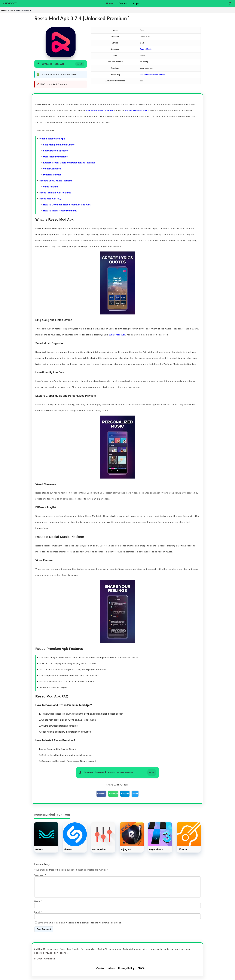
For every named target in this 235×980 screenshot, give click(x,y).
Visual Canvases (52, 169)
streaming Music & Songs (100, 110)
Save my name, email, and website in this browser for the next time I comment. (80, 926)
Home (109, 4)
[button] (61, 64)
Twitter (135, 794)
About (112, 972)
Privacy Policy (126, 972)
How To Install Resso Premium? (60, 211)
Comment (40, 875)
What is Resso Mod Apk (52, 139)
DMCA (141, 972)
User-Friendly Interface (55, 157)
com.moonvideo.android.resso (153, 75)
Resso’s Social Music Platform (56, 181)
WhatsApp (113, 794)
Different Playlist (52, 175)
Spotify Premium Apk (136, 110)
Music (149, 49)
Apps (136, 4)
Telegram (125, 794)
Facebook (101, 794)
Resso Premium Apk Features (55, 193)
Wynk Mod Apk (117, 335)
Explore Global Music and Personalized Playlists (69, 163)
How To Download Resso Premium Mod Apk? (67, 205)
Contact (101, 972)
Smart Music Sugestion (56, 151)
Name (38, 905)
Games (123, 4)
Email (38, 915)
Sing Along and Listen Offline (59, 145)
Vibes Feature (51, 187)
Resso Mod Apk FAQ (50, 199)
